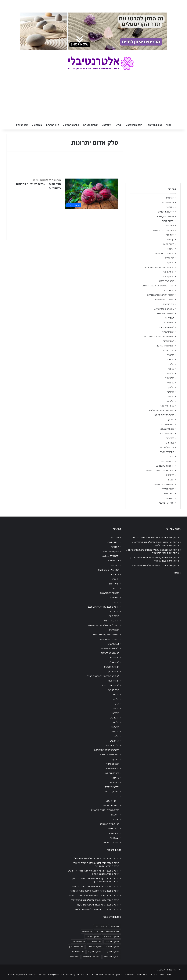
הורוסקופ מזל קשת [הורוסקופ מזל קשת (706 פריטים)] (95, 952)
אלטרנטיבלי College (166, 216)
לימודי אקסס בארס (167, 327)
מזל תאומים (169, 401)
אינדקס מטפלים (90, 125)
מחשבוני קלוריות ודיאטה (164, 415)
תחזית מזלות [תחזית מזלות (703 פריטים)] (75, 957)
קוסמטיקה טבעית (167, 452)
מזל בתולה (170, 360)
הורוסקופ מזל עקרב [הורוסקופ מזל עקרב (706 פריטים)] (113, 952)
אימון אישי (170, 207)
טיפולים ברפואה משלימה (164, 300)
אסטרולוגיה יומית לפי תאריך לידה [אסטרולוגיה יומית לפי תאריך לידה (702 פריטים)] (108, 931)
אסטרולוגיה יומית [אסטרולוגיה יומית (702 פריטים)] (101, 926)
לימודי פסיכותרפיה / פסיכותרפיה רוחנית (158, 337)
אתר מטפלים (22, 125)
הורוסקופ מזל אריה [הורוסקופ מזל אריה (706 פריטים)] (93, 936)
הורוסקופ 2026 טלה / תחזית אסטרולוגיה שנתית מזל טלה (156, 538)
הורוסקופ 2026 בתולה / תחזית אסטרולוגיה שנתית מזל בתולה (94, 891)
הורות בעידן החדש (167, 281)
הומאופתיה (170, 258)
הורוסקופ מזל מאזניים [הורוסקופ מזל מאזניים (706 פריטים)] (95, 947)
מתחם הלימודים (72, 125)
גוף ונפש (171, 239)
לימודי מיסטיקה (168, 332)
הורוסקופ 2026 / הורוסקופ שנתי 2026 (158, 267)
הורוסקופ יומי (169, 272)
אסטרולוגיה (169, 226)
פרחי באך (170, 438)
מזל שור (171, 397)
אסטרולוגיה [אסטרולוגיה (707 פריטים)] (115, 926)
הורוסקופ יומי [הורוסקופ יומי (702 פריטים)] (87, 931)
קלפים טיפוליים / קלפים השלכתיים (160, 470)
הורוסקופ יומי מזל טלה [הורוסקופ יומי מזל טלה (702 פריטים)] (112, 936)
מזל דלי (171, 369)
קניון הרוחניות (52, 125)
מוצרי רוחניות (169, 350)
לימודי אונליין (169, 323)
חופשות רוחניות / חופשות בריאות (161, 295)
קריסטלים (170, 475)
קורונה (171, 457)
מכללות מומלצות (167, 424)
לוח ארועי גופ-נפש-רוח (165, 313)
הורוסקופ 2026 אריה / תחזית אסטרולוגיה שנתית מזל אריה (155, 565)
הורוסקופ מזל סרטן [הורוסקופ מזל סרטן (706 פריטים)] (76, 947)
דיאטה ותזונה (169, 244)
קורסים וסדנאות (168, 461)
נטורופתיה (153, 975)
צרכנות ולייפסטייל (167, 447)
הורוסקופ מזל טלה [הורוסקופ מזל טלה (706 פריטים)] (113, 947)
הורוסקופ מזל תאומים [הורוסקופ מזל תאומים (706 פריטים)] (112, 957)
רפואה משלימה (155, 125)
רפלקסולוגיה (169, 498)
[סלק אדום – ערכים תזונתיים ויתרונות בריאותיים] (91, 194)
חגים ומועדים (169, 290)
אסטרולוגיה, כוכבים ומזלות (164, 230)
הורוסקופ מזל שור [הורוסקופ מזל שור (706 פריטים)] (78, 952)
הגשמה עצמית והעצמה (165, 253)
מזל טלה (171, 373)
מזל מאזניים (169, 378)
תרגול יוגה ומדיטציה (166, 503)
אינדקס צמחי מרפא (166, 212)
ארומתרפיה (169, 235)
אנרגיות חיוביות (168, 221)
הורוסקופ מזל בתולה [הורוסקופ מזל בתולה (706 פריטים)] (112, 942)
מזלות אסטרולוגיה (167, 406)
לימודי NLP (170, 318)
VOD (119, 125)
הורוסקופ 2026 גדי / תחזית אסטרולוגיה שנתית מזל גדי (97, 909)
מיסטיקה (107, 125)
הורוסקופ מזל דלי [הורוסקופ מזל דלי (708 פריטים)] (79, 942)
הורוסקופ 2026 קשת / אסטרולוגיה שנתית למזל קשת (98, 905)
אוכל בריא (170, 198)
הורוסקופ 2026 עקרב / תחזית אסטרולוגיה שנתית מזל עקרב (95, 900)
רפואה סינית (169, 494)
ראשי (169, 125)
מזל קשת (171, 392)
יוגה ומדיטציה (169, 304)
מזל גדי (171, 364)
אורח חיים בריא (168, 203)
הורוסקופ (38, 125)
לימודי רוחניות (168, 341)
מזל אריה (171, 355)
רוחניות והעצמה (135, 125)
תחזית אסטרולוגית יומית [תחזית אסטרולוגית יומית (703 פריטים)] (92, 957)
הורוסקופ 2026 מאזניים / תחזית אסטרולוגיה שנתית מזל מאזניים (94, 896)
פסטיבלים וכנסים (167, 434)
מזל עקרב (170, 387)
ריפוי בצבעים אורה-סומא (164, 484)
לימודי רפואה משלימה (165, 346)
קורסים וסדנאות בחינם (165, 466)
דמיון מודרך (170, 249)
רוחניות (171, 480)
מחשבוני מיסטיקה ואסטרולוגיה (162, 410)
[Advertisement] (153, 603)
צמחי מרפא (170, 443)
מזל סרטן (171, 383)
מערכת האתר (54, 180)
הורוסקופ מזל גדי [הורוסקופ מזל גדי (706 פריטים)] (95, 942)
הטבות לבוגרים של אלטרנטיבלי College (158, 286)
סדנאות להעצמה (167, 429)
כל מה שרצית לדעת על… (164, 309)
